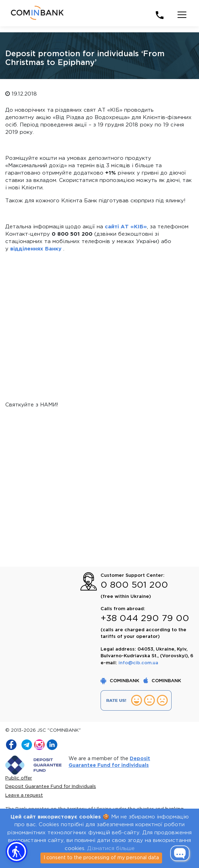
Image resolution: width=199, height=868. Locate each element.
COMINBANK (121, 681)
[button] (17, 851)
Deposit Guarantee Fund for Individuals (51, 787)
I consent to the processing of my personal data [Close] (101, 858)
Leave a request (24, 795)
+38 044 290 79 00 (145, 619)
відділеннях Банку (36, 249)
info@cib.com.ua (138, 663)
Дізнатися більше (111, 849)
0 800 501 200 (134, 585)
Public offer (19, 778)
